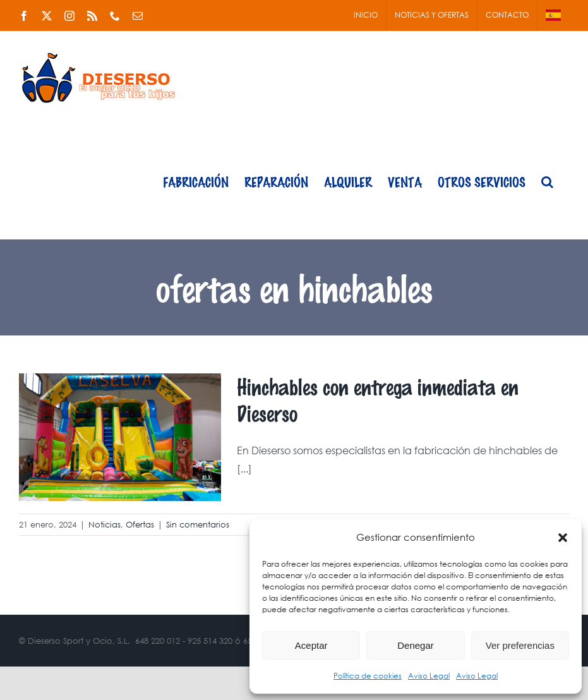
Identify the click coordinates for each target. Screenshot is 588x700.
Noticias (105, 525)
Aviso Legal (429, 676)
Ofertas (140, 525)
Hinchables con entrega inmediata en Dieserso (378, 400)
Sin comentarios (198, 525)
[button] (563, 538)
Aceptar (311, 645)
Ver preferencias (520, 645)
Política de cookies (368, 676)
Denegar (416, 645)
